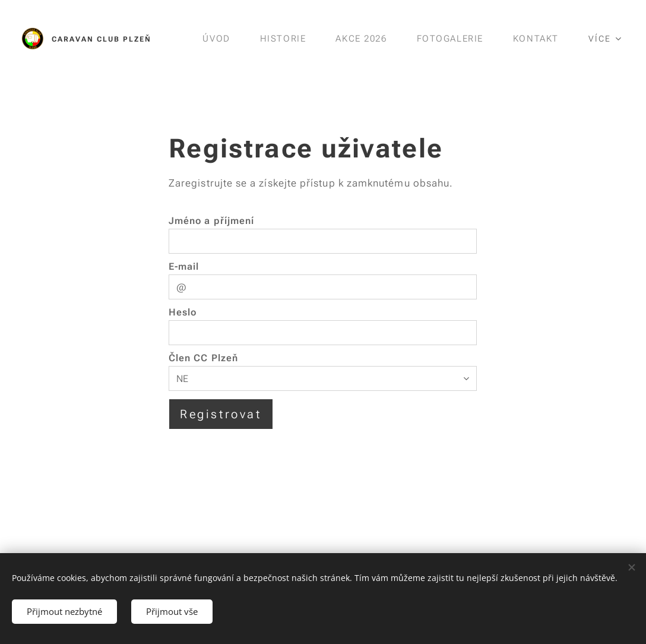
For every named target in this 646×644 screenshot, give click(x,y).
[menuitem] (215, 39)
